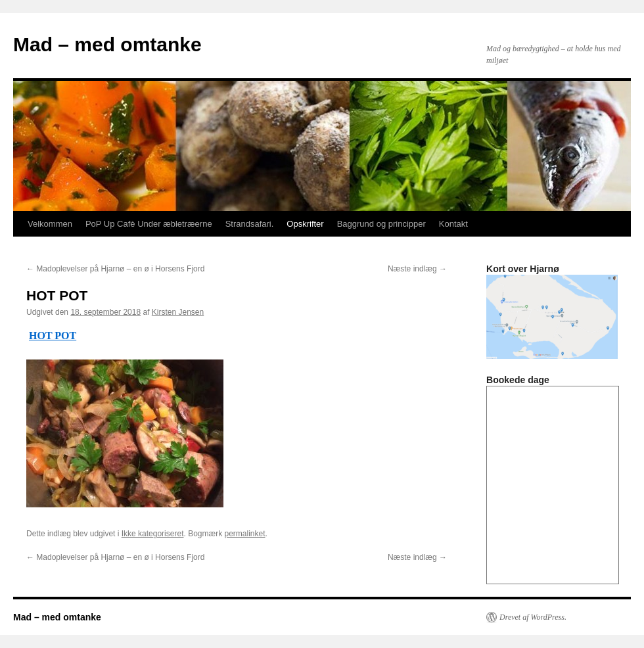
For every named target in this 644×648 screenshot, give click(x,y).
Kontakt (453, 224)
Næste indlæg (417, 269)
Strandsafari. (250, 224)
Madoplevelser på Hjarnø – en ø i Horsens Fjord (115, 269)
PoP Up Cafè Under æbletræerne (149, 224)
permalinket (244, 534)
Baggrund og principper (381, 224)
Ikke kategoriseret (153, 534)
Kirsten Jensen (178, 312)
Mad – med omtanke (107, 44)
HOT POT (53, 336)
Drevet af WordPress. (533, 617)
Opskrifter (305, 224)
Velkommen (50, 224)
